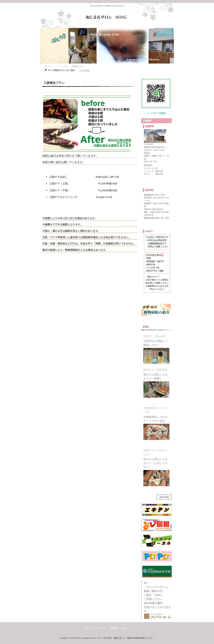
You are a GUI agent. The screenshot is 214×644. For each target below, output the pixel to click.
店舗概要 (147, 121)
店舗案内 (114, 628)
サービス (48, 66)
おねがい (149, 231)
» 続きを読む (164, 497)
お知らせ (125, 628)
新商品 (146, 327)
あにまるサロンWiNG (107, 17)
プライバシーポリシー (96, 628)
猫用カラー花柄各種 (155, 370)
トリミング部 (62, 66)
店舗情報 (149, 126)
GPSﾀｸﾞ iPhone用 (154, 336)
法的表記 (149, 190)
